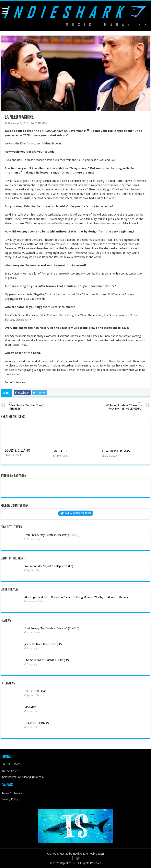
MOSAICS (60, 451)
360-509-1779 (10, 771)
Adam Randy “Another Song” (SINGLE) (29, 406)
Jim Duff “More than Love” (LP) (43, 644)
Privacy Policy (10, 799)
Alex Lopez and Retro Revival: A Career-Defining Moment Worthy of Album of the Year (77, 597)
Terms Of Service (12, 793)
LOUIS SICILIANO (18, 451)
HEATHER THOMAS (116, 451)
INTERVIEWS (42, 123)
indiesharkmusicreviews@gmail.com (23, 777)
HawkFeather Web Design (88, 854)
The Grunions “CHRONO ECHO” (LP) (47, 660)
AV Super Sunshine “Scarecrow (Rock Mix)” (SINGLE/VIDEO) (122, 406)
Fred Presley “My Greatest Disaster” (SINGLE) (52, 535)
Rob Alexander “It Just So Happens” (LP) (49, 566)
